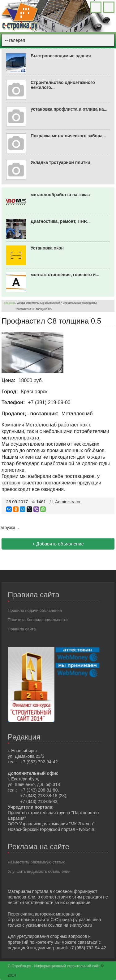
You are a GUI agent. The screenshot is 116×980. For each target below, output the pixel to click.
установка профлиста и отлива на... (69, 109)
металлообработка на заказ (60, 195)
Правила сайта (22, 629)
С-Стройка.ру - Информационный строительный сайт (54, 966)
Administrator (68, 502)
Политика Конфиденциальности (38, 620)
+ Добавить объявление (58, 544)
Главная (9, 303)
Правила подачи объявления (35, 610)
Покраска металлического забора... (68, 136)
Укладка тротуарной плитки (60, 162)
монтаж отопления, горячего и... (65, 275)
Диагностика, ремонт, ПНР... (60, 221)
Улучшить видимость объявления (39, 871)
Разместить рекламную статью (37, 862)
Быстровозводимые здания (61, 56)
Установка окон (47, 248)
